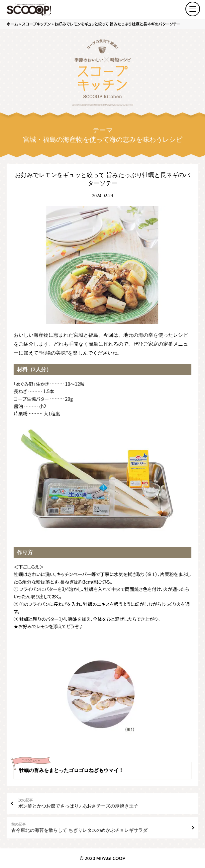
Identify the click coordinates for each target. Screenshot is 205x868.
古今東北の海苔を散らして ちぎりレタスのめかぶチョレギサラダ (99, 827)
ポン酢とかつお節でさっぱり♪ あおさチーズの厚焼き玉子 (106, 803)
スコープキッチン (36, 24)
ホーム (12, 24)
